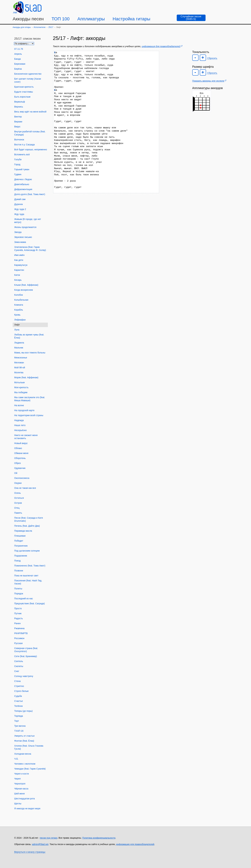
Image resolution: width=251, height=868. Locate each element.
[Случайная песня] (191, 18)
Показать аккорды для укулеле (208, 81)
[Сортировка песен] (24, 44)
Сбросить (212, 58)
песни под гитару (49, 838)
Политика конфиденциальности (99, 838)
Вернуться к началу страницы (30, 852)
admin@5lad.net (40, 844)
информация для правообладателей (161, 46)
